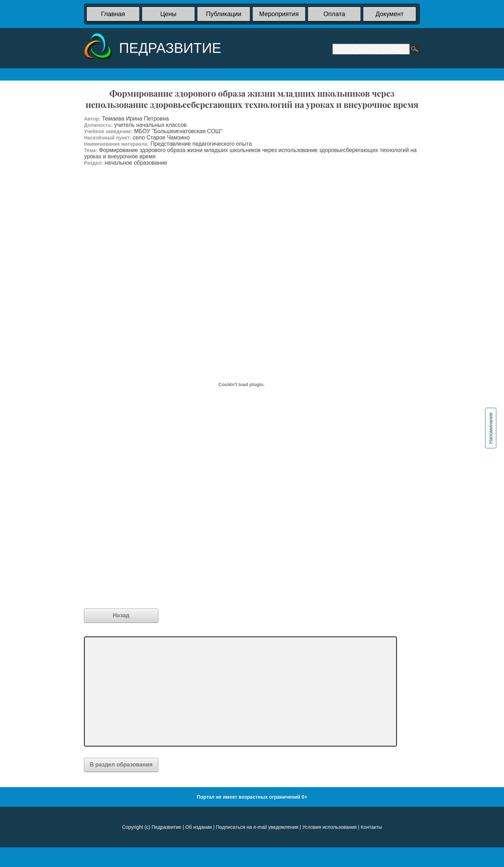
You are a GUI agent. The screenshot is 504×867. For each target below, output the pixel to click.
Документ (390, 14)
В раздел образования (121, 765)
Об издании (198, 827)
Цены (168, 14)
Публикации (224, 14)
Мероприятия (279, 14)
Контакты (371, 827)
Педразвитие (166, 827)
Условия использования (330, 827)
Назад (121, 615)
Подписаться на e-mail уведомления (257, 827)
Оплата (334, 14)
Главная (113, 14)
